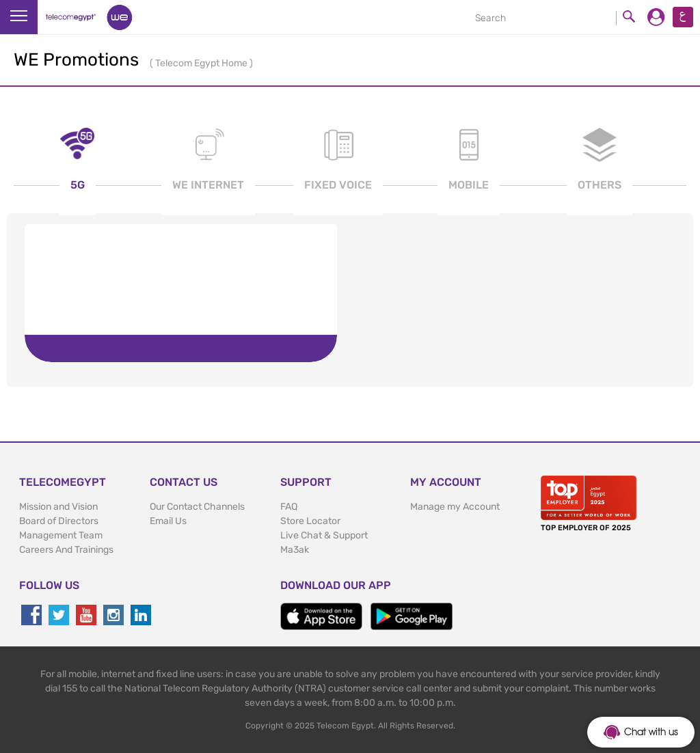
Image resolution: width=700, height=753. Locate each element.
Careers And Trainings (66, 550)
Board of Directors (59, 521)
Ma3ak (295, 550)
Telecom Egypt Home (202, 63)
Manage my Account (455, 507)
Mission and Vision (58, 507)
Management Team (61, 535)
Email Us (168, 521)
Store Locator (310, 521)
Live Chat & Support (324, 535)
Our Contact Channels (197, 507)
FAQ (289, 507)
